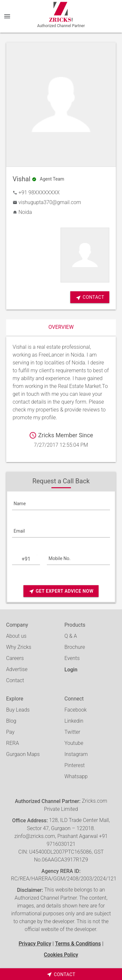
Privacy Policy (35, 944)
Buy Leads (18, 710)
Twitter (72, 732)
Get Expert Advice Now (61, 591)
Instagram (76, 754)
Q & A (71, 636)
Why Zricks (19, 647)
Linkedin (74, 721)
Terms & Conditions (78, 944)
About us (16, 636)
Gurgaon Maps (23, 754)
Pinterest (75, 765)
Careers (15, 658)
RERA (13, 743)
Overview (61, 327)
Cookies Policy (61, 955)
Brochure (75, 647)
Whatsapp (76, 776)
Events (72, 658)
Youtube (74, 743)
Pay (10, 732)
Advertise (17, 669)
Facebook (75, 710)
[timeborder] (61, 974)
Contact (15, 680)
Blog (11, 721)
